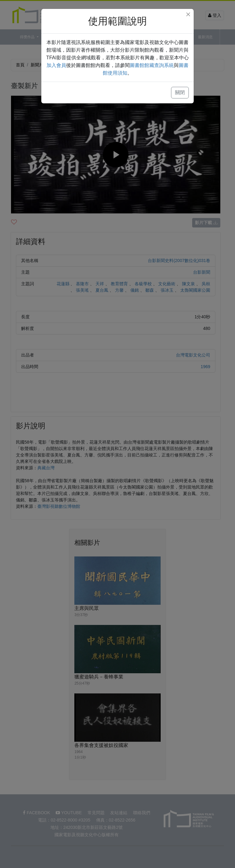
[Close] (188, 14)
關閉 (180, 92)
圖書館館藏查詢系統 (152, 65)
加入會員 (56, 65)
